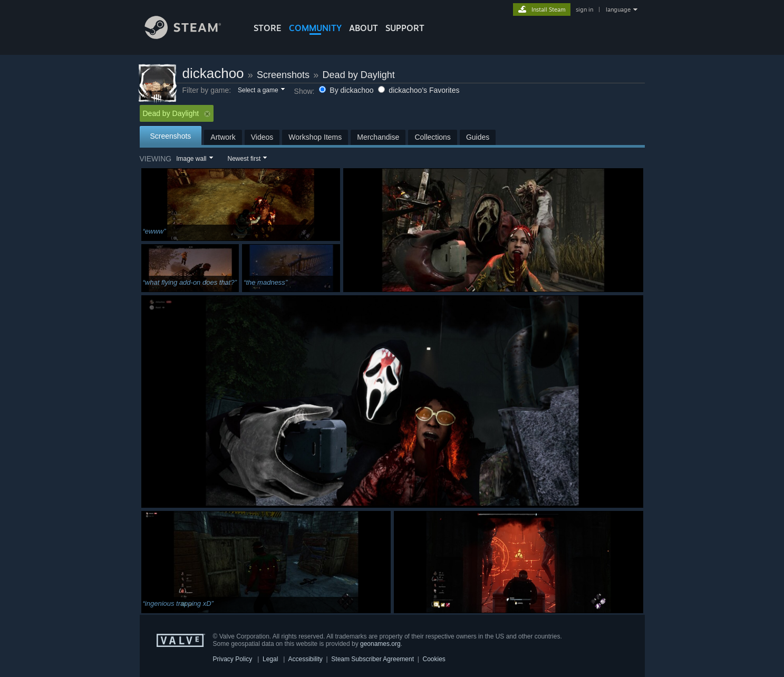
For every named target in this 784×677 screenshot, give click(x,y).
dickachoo (213, 73)
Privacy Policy (233, 659)
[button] (261, 91)
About (364, 28)
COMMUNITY (315, 28)
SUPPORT (405, 28)
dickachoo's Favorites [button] (419, 90)
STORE (268, 28)
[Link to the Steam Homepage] (191, 36)
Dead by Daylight (359, 75)
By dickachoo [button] (347, 90)
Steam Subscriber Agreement (372, 659)
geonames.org (380, 644)
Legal (270, 659)
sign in (584, 9)
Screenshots (283, 75)
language (618, 9)
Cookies (434, 659)
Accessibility (305, 659)
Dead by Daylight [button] (177, 113)
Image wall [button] (191, 159)
